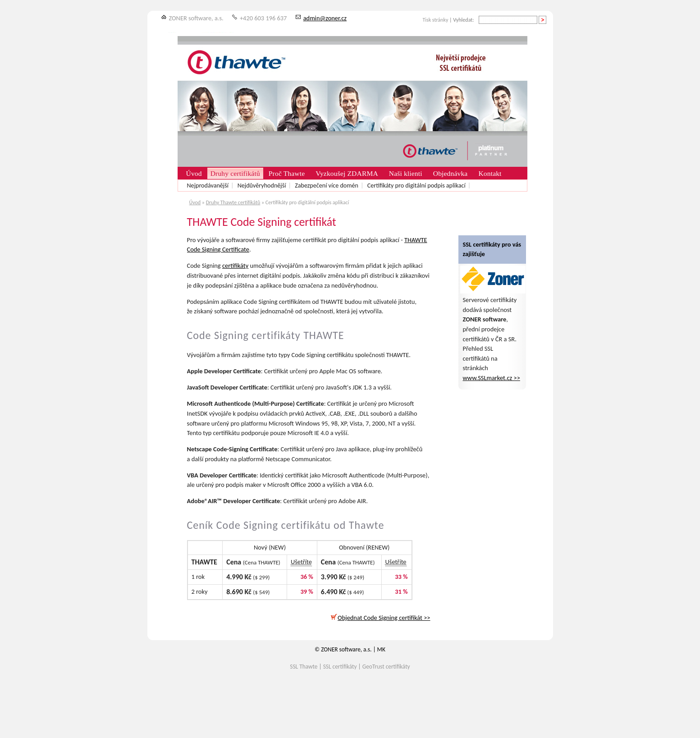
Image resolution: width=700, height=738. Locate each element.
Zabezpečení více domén (327, 186)
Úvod (195, 202)
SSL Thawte (304, 667)
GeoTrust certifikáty (386, 667)
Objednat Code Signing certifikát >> (380, 618)
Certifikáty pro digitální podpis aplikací (416, 186)
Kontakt (490, 173)
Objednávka (451, 173)
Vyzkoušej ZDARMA (347, 173)
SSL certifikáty (340, 667)
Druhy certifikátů (235, 173)
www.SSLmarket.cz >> (492, 378)
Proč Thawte (287, 173)
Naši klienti (406, 173)
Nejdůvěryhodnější (262, 186)
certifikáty (235, 266)
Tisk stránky (435, 20)
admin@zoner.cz (325, 18)
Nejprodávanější (208, 186)
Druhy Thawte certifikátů (233, 202)
